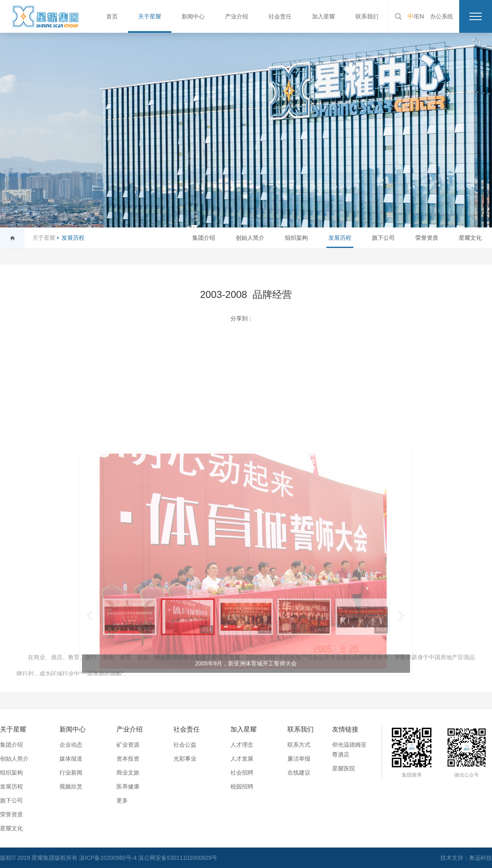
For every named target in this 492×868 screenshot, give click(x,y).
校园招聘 (242, 786)
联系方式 (299, 745)
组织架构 (296, 238)
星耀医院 (344, 768)
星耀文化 (470, 238)
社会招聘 (242, 773)
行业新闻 (71, 773)
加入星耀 (323, 16)
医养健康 (128, 786)
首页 (112, 16)
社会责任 (280, 16)
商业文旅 (128, 773)
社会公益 (185, 745)
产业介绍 (237, 16)
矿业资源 (128, 745)
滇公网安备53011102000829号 (178, 858)
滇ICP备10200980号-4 (109, 858)
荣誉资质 (427, 238)
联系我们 (367, 16)
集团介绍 (204, 238)
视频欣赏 (71, 786)
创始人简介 (250, 238)
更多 (122, 800)
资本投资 (128, 759)
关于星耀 (150, 16)
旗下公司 (383, 238)
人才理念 (242, 745)
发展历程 (73, 238)
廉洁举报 (299, 759)
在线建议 (299, 773)
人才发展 (242, 759)
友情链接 (345, 729)
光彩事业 (185, 759)
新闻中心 (193, 16)
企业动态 (71, 745)
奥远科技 (481, 858)
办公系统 (442, 16)
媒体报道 (71, 759)
